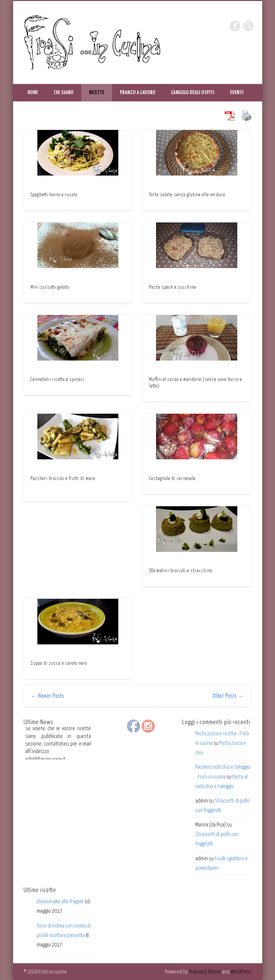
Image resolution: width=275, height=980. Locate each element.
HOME (33, 93)
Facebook (235, 26)
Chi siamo (64, 93)
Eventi (237, 93)
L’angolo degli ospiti (193, 93)
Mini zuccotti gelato (50, 287)
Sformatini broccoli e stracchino (181, 571)
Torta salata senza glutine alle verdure (187, 195)
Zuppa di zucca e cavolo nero (59, 663)
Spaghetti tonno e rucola (54, 195)
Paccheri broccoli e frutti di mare (63, 479)
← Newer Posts (48, 696)
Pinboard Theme (205, 972)
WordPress (241, 972)
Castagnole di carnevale (172, 479)
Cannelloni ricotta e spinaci (57, 380)
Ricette (97, 93)
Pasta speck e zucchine (173, 287)
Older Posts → (228, 696)
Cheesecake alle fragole (60, 902)
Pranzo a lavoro (138, 93)
